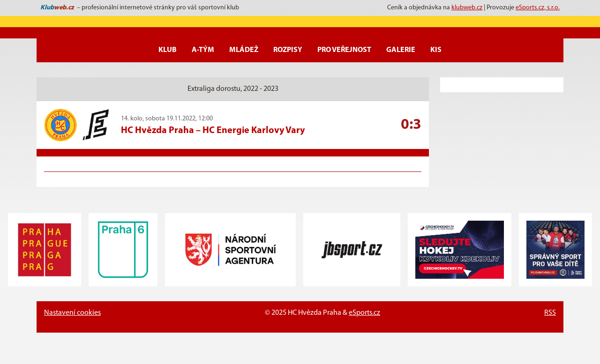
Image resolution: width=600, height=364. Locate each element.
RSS (550, 313)
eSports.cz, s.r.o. (538, 8)
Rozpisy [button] (288, 50)
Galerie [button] (401, 50)
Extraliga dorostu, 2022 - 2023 (233, 89)
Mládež (244, 50)
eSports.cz (364, 313)
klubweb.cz (467, 8)
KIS (436, 50)
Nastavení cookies (72, 313)
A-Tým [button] (203, 50)
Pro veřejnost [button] (344, 50)
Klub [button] (168, 50)
